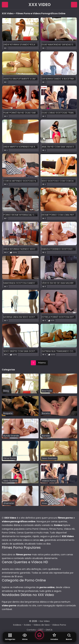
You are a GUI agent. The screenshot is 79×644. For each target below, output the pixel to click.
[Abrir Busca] (69, 637)
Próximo (42, 363)
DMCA (49, 630)
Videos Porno (59, 625)
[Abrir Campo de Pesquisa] (74, 5)
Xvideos (17, 625)
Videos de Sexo (42, 625)
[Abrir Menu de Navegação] (5, 5)
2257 (41, 630)
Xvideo (27, 625)
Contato (31, 630)
